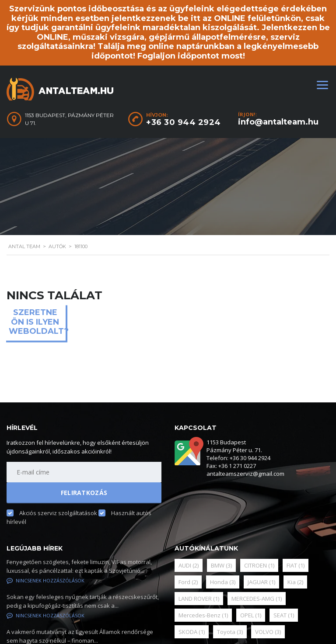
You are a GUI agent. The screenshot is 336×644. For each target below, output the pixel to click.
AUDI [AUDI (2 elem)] (189, 565)
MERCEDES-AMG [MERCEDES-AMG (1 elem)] (257, 599)
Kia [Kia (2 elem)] (295, 582)
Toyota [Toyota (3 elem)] (230, 632)
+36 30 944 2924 (184, 122)
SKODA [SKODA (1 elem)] (192, 632)
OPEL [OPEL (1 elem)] (251, 615)
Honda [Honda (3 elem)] (223, 582)
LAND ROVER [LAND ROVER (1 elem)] (199, 599)
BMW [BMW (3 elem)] (221, 565)
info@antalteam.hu (278, 122)
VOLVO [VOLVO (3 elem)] (268, 632)
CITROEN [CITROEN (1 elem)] (259, 565)
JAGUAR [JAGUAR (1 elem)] (261, 582)
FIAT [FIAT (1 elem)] (296, 565)
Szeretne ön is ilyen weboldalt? (37, 322)
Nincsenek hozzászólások (45, 580)
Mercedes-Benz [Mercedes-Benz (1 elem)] (203, 615)
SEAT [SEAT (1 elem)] (284, 615)
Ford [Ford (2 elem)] (188, 582)
